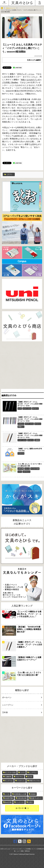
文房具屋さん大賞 (20, 794)
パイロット (21, 424)
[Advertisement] (22, 366)
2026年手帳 (9, 798)
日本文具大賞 (22, 798)
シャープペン (22, 705)
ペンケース (21, 453)
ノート (20, 472)
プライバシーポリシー (18, 849)
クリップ (27, 469)
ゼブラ (20, 409)
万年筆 (22, 712)
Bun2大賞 (8, 802)
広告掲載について (30, 849)
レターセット (26, 472)
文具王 (30, 802)
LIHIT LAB (21, 469)
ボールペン (35, 409)
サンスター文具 (35, 469)
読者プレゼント (36, 798)
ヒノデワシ (33, 773)
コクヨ (22, 773)
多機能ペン (21, 427)
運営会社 (27, 851)
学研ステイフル (34, 781)
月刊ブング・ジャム (26, 74)
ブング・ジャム (27, 409)
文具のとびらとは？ (6, 849)
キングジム (9, 781)
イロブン (19, 94)
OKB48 (33, 794)
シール (7, 794)
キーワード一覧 (21, 808)
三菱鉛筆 (37, 440)
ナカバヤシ (19, 777)
